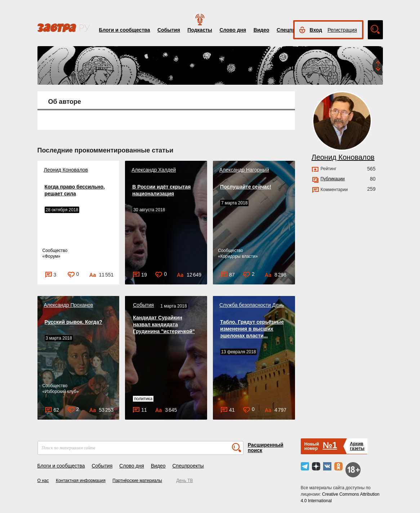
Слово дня (233, 30)
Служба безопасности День (252, 305)
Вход (316, 30)
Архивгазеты (357, 446)
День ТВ (184, 481)
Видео (262, 30)
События (169, 30)
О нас (43, 481)
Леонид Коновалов (66, 170)
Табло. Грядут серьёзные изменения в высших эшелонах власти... (252, 329)
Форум (51, 256)
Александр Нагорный (244, 170)
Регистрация (342, 30)
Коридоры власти (238, 256)
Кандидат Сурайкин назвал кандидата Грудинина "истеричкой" (164, 324)
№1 (330, 445)
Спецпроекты (188, 466)
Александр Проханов (69, 305)
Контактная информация (81, 481)
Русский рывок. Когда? (73, 322)
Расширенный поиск (266, 448)
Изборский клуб (61, 392)
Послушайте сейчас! (246, 187)
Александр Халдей (154, 170)
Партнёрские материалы (137, 481)
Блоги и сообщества (125, 30)
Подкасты (200, 30)
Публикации (333, 179)
